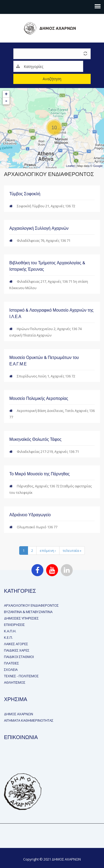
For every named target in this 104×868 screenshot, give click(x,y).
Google (98, 166)
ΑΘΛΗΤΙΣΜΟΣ (15, 682)
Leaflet (70, 166)
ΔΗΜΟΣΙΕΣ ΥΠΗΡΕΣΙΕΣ (21, 618)
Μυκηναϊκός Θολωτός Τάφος (35, 439)
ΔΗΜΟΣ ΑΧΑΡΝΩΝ (19, 714)
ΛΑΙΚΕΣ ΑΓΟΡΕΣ (16, 644)
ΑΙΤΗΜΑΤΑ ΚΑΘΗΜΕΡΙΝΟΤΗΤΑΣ (29, 720)
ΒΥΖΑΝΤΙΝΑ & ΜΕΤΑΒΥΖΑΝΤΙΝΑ (28, 612)
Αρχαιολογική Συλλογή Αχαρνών (39, 228)
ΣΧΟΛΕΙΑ (11, 670)
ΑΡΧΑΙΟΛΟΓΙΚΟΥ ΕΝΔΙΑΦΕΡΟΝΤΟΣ (31, 605)
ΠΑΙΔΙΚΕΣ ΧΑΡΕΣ (17, 650)
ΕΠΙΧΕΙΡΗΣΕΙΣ (14, 625)
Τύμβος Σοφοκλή (25, 194)
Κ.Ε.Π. (8, 637)
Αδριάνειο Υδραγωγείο (30, 515)
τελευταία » (72, 550)
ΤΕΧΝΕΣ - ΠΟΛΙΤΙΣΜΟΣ (21, 676)
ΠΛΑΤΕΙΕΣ (11, 663)
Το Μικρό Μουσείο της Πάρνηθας (39, 474)
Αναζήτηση (52, 79)
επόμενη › (48, 550)
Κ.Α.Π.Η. (10, 631)
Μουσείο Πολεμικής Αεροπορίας (39, 398)
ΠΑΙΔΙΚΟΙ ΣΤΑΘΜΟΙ (19, 657)
